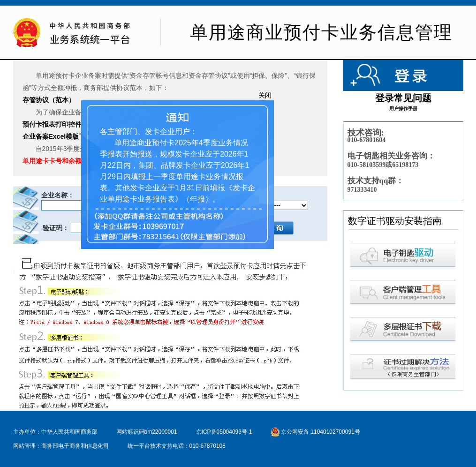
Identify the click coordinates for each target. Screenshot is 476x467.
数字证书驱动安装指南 (395, 221)
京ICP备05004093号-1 (224, 432)
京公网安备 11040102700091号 (316, 432)
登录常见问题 (403, 98)
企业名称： (58, 195)
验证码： (55, 228)
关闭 (264, 94)
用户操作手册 (403, 109)
